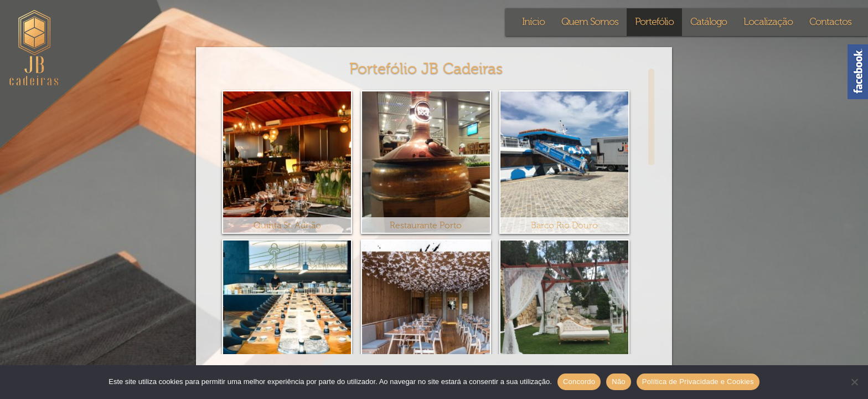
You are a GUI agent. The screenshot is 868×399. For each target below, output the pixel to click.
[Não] (854, 382)
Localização (768, 22)
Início (533, 22)
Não (619, 382)
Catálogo (709, 22)
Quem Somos (590, 22)
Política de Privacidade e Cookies (698, 382)
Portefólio (654, 22)
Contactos (830, 22)
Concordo (579, 382)
